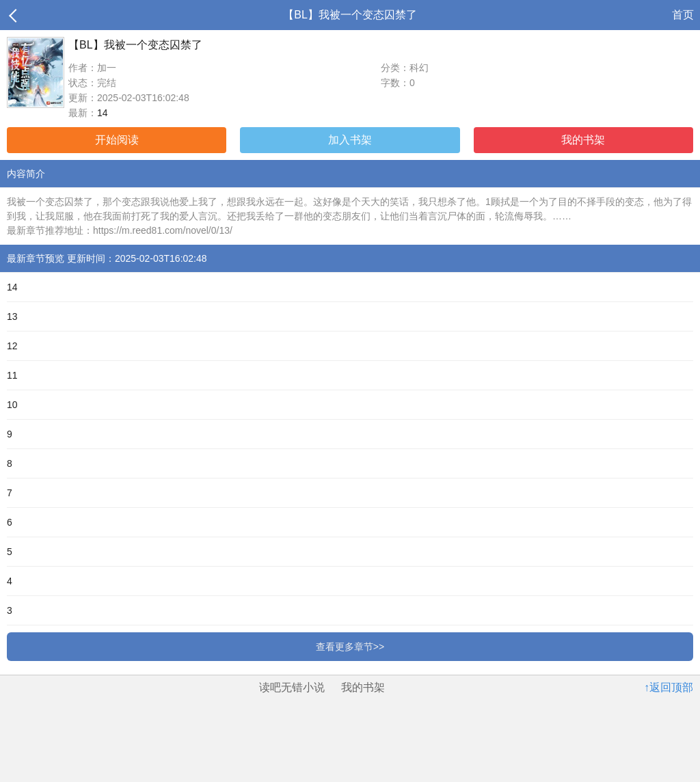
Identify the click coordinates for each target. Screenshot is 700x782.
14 (103, 113)
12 (12, 346)
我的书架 (583, 140)
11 (12, 375)
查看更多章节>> (350, 647)
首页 (683, 15)
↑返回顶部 (669, 687)
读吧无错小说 (292, 687)
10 (12, 405)
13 (12, 316)
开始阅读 (117, 140)
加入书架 (350, 140)
